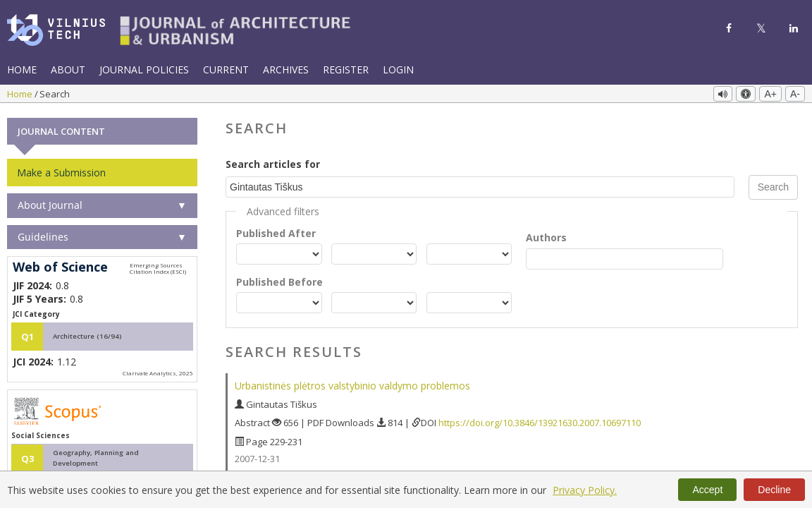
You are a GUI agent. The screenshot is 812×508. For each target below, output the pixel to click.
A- (795, 94)
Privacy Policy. (585, 490)
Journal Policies (144, 69)
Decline (774, 490)
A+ (770, 94)
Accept (707, 490)
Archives (286, 69)
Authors (546, 236)
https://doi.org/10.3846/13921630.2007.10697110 (540, 421)
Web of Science (60, 266)
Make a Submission (61, 171)
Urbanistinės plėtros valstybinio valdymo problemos (352, 384)
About (68, 69)
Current (226, 69)
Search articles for (273, 163)
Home (22, 69)
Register (346, 69)
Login (398, 69)
